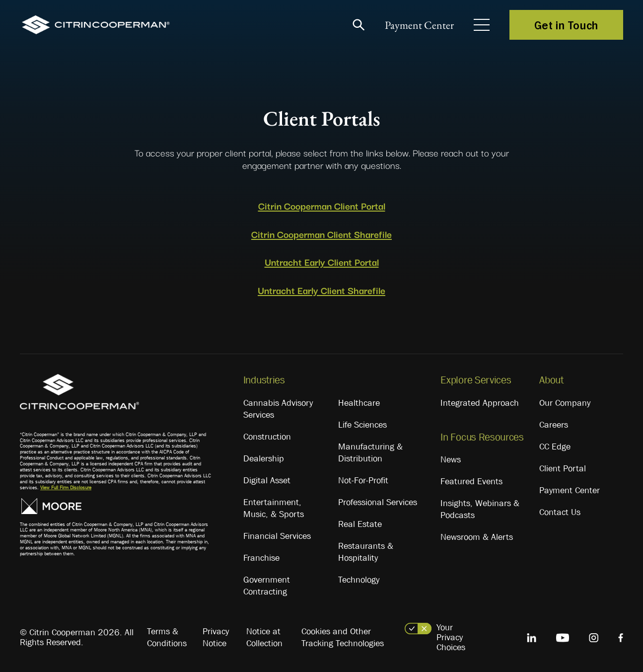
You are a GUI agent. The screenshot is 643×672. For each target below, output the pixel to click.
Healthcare (359, 403)
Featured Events (471, 481)
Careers (554, 425)
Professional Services (378, 502)
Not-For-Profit (363, 480)
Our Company (565, 403)
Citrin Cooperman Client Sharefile (321, 234)
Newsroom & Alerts (477, 537)
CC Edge (555, 447)
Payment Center (419, 25)
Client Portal (563, 468)
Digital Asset (267, 480)
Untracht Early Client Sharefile (321, 290)
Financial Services (277, 536)
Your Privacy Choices (451, 637)
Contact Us (560, 512)
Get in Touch (566, 25)
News (451, 459)
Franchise (261, 558)
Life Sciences (362, 425)
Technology (359, 580)
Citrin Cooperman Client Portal (322, 206)
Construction (267, 437)
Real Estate (360, 524)
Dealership (264, 458)
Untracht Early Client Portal (322, 262)
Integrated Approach (480, 403)
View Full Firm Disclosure (66, 487)
